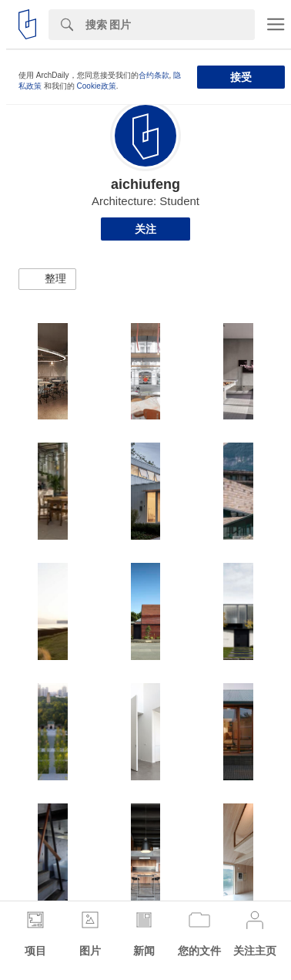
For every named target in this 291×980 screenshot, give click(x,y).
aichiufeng (145, 184)
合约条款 (154, 75)
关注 (145, 229)
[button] (47, 279)
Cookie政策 (97, 86)
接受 (241, 77)
